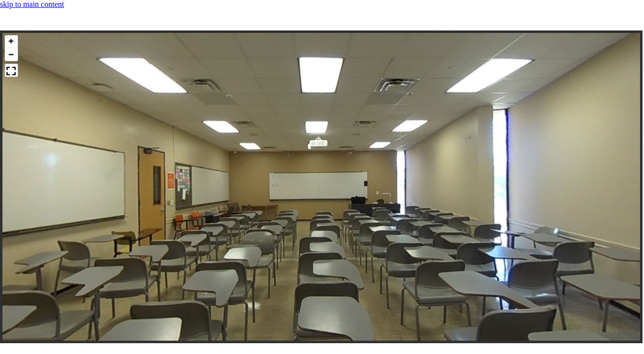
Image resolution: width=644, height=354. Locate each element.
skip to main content (32, 4)
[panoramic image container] (321, 187)
